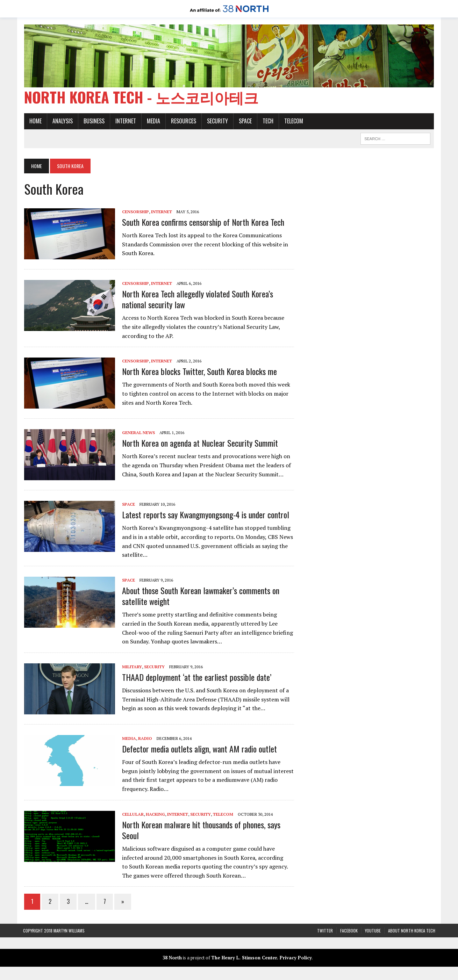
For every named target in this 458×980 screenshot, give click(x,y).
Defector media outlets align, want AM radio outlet (198, 749)
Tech (267, 122)
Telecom (293, 122)
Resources (183, 122)
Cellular (132, 815)
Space (244, 122)
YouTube (373, 931)
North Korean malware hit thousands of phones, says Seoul (200, 830)
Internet (125, 122)
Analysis (62, 122)
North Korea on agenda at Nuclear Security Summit (199, 444)
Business (93, 122)
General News (137, 433)
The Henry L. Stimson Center (244, 958)
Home (34, 122)
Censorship (134, 212)
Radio (144, 739)
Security (216, 122)
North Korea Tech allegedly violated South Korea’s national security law (196, 299)
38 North (172, 958)
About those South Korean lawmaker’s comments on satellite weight (200, 596)
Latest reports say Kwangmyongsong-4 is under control (205, 515)
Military (131, 667)
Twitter (325, 931)
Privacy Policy (296, 958)
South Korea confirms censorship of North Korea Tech (202, 222)
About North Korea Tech (412, 931)
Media (152, 122)
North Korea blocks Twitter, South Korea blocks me (198, 372)
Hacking (154, 815)
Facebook (349, 931)
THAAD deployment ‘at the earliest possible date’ (196, 677)
